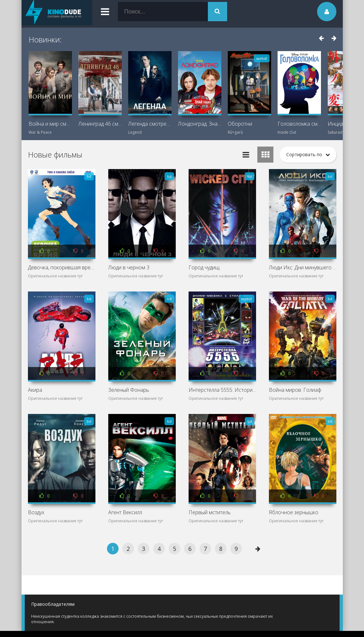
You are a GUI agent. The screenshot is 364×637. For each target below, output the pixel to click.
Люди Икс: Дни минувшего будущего (303, 267)
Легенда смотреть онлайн (150, 124)
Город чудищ (204, 267)
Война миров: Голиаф (295, 390)
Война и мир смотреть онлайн (50, 124)
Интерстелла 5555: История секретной (222, 390)
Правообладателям (53, 604)
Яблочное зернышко (294, 512)
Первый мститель (210, 512)
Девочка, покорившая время (62, 267)
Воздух (36, 512)
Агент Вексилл (125, 512)
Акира (35, 390)
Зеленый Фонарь (129, 390)
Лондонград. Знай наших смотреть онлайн (200, 124)
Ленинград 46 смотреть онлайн (100, 124)
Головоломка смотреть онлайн (299, 124)
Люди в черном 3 (129, 267)
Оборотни (240, 124)
